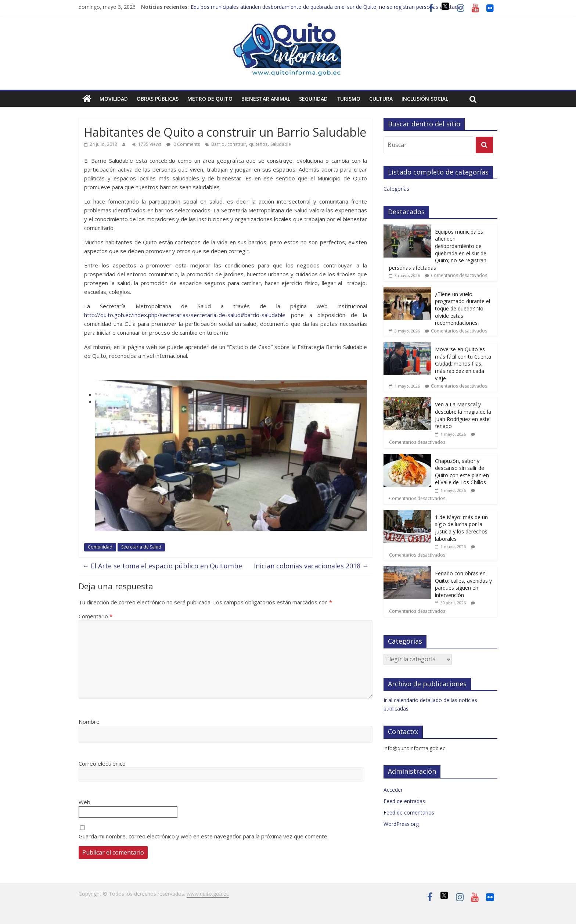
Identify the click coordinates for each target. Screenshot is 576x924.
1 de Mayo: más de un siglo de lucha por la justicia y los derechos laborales (461, 528)
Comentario (96, 616)
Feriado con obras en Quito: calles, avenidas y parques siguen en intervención (463, 584)
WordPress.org (401, 824)
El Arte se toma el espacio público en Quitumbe (162, 566)
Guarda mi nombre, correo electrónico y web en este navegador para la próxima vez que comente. (204, 836)
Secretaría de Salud (141, 547)
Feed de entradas (404, 801)
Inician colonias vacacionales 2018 (311, 566)
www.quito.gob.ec (208, 894)
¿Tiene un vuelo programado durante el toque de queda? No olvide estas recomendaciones (462, 308)
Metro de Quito (210, 99)
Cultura (381, 99)
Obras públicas (158, 99)
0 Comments (183, 144)
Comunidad (100, 547)
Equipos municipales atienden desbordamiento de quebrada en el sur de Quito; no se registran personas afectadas (327, 7)
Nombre (89, 722)
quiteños (258, 144)
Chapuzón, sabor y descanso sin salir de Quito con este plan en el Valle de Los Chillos (462, 472)
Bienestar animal (266, 99)
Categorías (396, 189)
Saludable (281, 144)
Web (84, 802)
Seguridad (313, 99)
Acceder (393, 790)
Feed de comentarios (409, 812)
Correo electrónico (102, 763)
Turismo (348, 99)
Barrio (218, 144)
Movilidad (114, 99)
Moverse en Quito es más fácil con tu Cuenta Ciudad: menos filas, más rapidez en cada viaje (463, 364)
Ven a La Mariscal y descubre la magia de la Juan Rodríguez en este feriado (463, 415)
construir (237, 144)
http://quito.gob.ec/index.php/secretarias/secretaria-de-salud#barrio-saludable (188, 315)
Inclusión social (425, 99)
